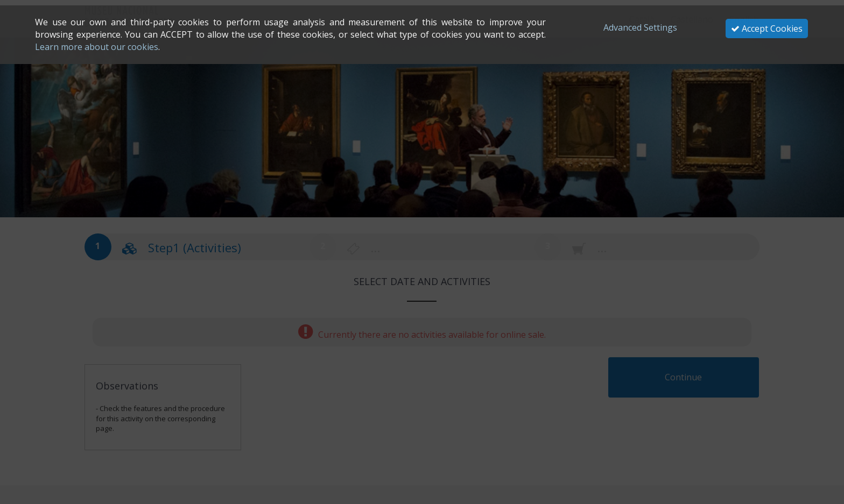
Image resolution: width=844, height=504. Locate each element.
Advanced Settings (640, 27)
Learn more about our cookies (97, 47)
